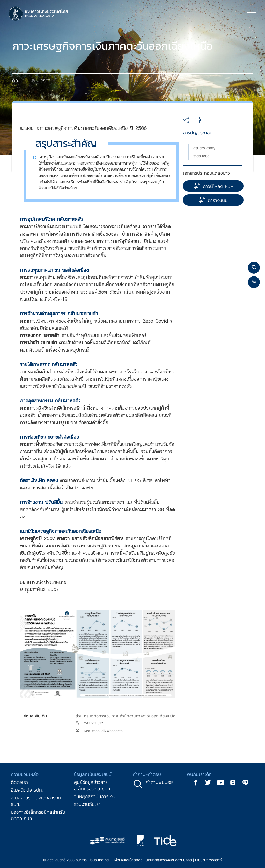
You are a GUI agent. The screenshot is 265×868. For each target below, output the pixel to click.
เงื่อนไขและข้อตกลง (128, 860)
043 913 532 (93, 723)
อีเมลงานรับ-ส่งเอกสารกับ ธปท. (36, 801)
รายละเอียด (201, 156)
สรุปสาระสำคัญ (204, 148)
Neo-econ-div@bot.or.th (103, 731)
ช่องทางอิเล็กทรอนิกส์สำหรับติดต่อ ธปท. (38, 815)
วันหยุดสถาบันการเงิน (95, 796)
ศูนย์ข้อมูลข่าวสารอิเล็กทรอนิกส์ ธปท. (93, 785)
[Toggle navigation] (252, 14)
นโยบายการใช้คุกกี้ (208, 860)
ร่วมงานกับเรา (87, 804)
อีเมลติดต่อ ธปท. (27, 790)
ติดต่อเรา (19, 782)
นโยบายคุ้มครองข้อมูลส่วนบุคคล (169, 860)
